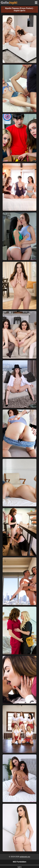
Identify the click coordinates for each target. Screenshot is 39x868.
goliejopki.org (25, 857)
